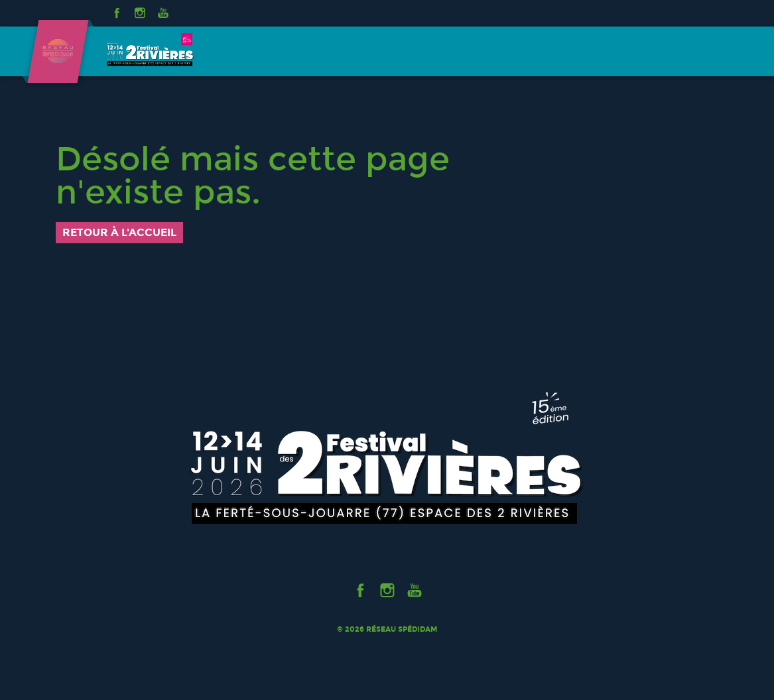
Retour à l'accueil (119, 232)
